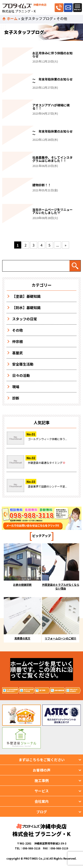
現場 (16, 387)
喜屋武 (17, 353)
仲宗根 (17, 341)
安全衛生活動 (23, 364)
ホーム (12, 18)
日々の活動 (21, 375)
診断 (16, 398)
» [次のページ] (66, 245)
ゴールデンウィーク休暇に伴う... (47, 439)
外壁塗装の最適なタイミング (47, 463)
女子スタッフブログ (37, 18)
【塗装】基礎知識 (26, 296)
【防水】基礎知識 (26, 308)
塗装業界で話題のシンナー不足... (47, 486)
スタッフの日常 (25, 319)
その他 (17, 330)
